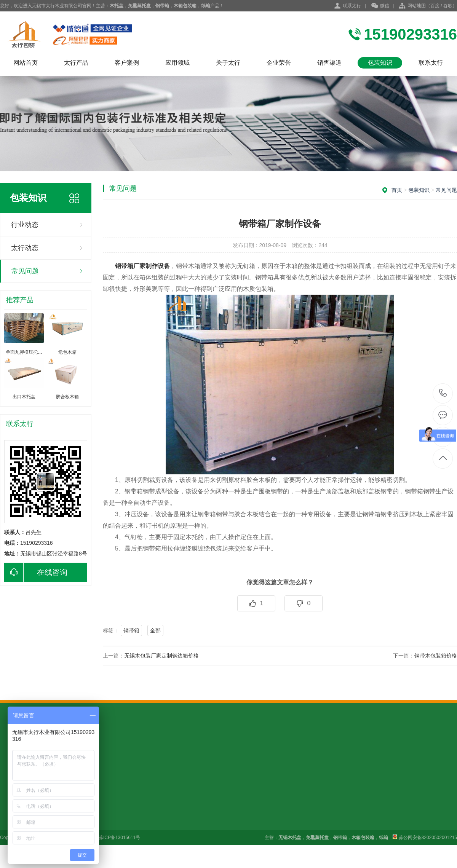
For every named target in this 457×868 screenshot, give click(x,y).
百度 (435, 6)
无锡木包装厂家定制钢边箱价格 (161, 656)
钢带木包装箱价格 (436, 656)
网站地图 (417, 6)
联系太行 (352, 6)
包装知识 (380, 63)
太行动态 (25, 248)
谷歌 (448, 6)
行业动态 (25, 225)
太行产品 (76, 63)
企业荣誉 (279, 63)
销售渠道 (329, 63)
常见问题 (25, 271)
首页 (397, 190)
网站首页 (26, 63)
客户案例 (127, 63)
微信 (380, 6)
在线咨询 (36, 572)
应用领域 (177, 63)
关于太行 (228, 63)
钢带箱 (131, 630)
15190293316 (443, 393)
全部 (155, 630)
